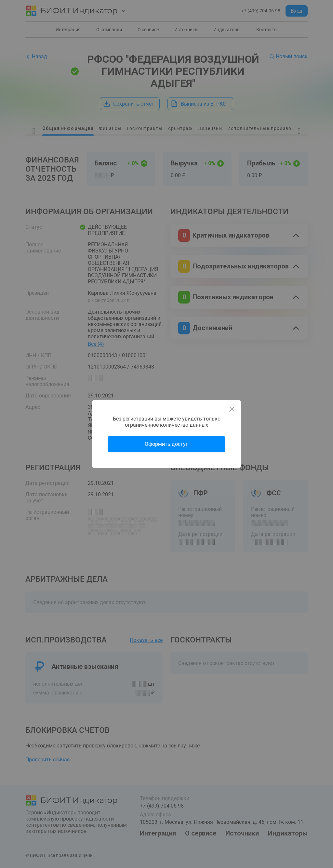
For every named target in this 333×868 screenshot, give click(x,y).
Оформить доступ (167, 444)
